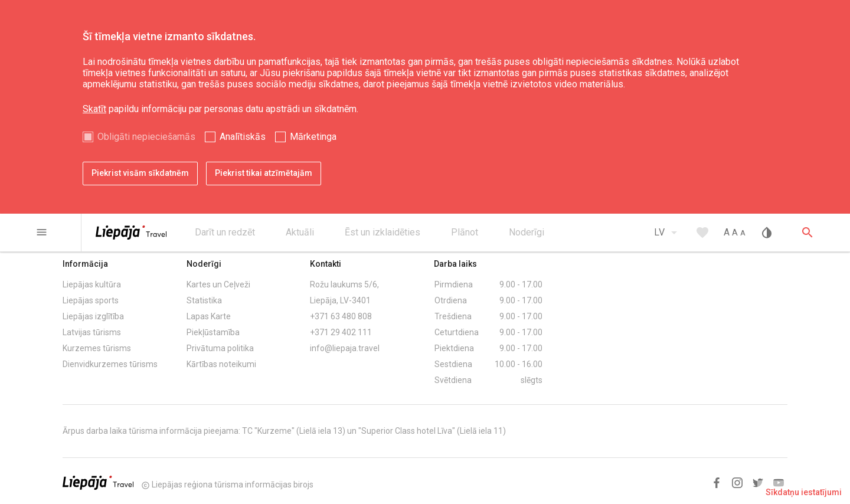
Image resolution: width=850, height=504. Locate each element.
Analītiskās (243, 137)
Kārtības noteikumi (221, 364)
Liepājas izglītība (93, 316)
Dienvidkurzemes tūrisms (110, 364)
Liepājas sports (91, 300)
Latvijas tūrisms (92, 332)
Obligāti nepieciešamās (146, 137)
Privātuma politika (220, 348)
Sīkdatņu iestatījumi (804, 492)
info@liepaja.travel (345, 348)
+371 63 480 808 (341, 316)
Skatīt (94, 109)
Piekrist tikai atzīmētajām (264, 173)
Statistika (204, 300)
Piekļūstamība (213, 332)
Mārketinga (313, 137)
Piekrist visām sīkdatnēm (140, 173)
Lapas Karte (209, 316)
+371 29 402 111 (341, 332)
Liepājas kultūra (92, 284)
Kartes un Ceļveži (218, 284)
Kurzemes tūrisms (97, 348)
